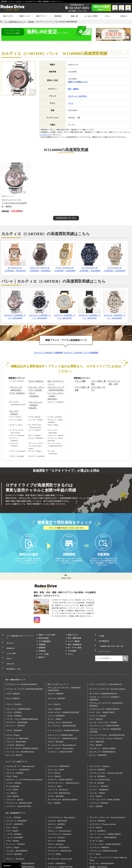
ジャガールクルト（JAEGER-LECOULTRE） (64, 693)
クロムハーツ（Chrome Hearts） (60, 806)
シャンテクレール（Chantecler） (60, 810)
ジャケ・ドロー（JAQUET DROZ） (103, 693)
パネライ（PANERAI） (36, 391)
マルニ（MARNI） (55, 781)
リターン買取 (44, 649)
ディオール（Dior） (55, 764)
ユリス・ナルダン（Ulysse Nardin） (61, 729)
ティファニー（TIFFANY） (16, 706)
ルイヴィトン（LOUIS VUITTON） (61, 732)
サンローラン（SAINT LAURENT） (61, 757)
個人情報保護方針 (104, 633)
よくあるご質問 (91, 16)
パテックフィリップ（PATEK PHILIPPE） (55, 388)
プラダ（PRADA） (13, 774)
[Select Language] (12, 865)
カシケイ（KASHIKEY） (15, 800)
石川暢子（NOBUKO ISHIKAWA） (61, 846)
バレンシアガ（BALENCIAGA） (60, 771)
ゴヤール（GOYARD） (98, 754)
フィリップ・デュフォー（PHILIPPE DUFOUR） (108, 715)
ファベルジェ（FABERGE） (100, 823)
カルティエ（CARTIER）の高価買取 (48, 353)
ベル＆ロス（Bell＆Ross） (16, 725)
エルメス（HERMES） (56, 674)
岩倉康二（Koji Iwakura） (99, 842)
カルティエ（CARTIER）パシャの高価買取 (81, 353)
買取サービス (25, 16)
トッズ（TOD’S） (13, 768)
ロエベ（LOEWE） (97, 784)
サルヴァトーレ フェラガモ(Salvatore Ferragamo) (24, 757)
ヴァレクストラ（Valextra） (100, 744)
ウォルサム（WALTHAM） (58, 796)
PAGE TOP (66, 573)
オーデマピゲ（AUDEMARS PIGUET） (104, 674)
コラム (107, 16)
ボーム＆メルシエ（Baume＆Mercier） (62, 725)
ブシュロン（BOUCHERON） (17, 826)
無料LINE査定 (44, 633)
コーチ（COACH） (55, 754)
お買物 (112, 7)
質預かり (42, 653)
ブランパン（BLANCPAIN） (17, 722)
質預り (120, 7)
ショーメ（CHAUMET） (57, 696)
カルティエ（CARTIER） (78, 96)
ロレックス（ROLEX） (17, 402)
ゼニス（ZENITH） (97, 699)
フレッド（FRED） (55, 830)
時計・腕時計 (73, 89)
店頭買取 (42, 643)
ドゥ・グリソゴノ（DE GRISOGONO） (63, 706)
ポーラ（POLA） (96, 830)
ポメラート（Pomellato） (16, 834)
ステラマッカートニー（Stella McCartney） (64, 761)
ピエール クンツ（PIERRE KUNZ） (61, 715)
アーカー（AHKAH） (14, 793)
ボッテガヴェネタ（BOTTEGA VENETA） (63, 778)
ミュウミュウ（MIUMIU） (99, 781)
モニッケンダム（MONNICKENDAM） (21, 842)
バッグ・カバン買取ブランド (15, 741)
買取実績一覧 (9, 639)
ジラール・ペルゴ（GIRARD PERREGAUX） (23, 699)
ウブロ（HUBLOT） (16, 391)
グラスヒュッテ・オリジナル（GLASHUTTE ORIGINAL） (106, 685)
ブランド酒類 (79, 381)
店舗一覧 (74, 16)
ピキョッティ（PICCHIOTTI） (59, 823)
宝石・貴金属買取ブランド (14, 789)
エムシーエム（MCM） (57, 748)
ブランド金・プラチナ (98, 388)
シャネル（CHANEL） (14, 696)
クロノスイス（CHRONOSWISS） (19, 689)
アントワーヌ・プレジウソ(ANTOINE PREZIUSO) (24, 669)
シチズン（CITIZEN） (14, 693)
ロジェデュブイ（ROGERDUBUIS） (103, 732)
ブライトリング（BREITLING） (15, 388)
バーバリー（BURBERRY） (100, 768)
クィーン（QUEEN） (56, 803)
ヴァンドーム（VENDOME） (17, 796)
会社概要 (100, 630)
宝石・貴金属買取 (75, 640)
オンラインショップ (104, 642)
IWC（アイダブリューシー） (55, 382)
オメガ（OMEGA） (35, 381)
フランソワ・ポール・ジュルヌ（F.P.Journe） (106, 719)
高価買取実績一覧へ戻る (66, 218)
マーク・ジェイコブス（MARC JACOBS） (105, 778)
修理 (127, 7)
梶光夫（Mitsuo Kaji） (14, 846)
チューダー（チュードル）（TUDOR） (36, 388)
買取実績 (58, 16)
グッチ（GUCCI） (54, 685)
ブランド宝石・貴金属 (82, 388)
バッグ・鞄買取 (74, 636)
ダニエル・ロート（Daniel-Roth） (60, 703)
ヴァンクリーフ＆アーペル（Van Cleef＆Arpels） (108, 669)
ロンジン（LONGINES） (99, 735)
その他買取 (72, 646)
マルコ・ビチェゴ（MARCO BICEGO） (21, 839)
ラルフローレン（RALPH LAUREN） (103, 729)
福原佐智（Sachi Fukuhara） (100, 846)
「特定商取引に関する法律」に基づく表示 (112, 638)
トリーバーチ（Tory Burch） (58, 768)
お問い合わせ (9, 649)
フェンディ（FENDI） (98, 771)
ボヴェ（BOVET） (96, 725)
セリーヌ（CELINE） (97, 761)
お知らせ (124, 16)
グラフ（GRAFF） (13, 806)
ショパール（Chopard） (98, 696)
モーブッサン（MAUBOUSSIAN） (102, 839)
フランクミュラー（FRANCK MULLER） (36, 398)
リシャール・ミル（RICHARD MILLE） (21, 732)
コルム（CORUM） (55, 689)
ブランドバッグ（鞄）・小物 (113, 382)
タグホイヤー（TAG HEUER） (17, 703)
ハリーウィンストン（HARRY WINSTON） (55, 393)
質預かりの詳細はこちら (78, 82)
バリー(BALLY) (11, 771)
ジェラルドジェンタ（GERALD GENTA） (105, 689)
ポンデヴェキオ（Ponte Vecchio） (60, 834)
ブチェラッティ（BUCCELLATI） (60, 826)
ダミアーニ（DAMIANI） (57, 816)
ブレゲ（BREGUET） (97, 722)
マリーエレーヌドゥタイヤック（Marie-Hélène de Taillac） (108, 834)
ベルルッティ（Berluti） (15, 778)
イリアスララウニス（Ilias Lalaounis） (62, 793)
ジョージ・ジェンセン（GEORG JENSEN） (106, 810)
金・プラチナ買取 (75, 643)
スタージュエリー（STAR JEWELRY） (104, 813)
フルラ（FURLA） (96, 774)
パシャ (71, 103)
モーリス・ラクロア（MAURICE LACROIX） (23, 729)
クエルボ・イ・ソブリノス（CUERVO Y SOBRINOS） (104, 679)
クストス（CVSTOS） (14, 685)
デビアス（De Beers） (56, 820)
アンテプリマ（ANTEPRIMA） (59, 744)
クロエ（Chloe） (12, 754)
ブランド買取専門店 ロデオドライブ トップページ (20, 631)
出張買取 (42, 646)
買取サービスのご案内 (47, 630)
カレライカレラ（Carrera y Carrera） (103, 800)
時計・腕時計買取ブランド (14, 661)
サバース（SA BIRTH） (98, 806)
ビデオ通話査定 (45, 636)
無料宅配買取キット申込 (14, 652)
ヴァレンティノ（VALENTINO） (18, 748)
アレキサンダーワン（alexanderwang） (21, 744)
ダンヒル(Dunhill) (13, 764)
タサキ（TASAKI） (13, 816)
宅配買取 (42, 640)
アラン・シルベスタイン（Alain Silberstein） (106, 665)
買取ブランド (41, 16)
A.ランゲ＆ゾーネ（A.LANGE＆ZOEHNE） (22, 665)
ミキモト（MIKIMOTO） (57, 839)
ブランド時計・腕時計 (98, 382)
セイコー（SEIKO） (55, 699)
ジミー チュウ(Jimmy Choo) (100, 757)
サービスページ (45, 135)
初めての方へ (8, 16)
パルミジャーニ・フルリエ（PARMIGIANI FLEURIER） (105, 711)
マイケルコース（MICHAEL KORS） (20, 781)
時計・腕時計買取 (75, 633)
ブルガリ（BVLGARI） (56, 722)
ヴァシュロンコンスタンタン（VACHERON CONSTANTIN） (64, 669)
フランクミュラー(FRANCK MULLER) (103, 826)
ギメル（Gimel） (12, 803)
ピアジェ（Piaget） (13, 715)
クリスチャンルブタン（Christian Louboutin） (107, 751)
